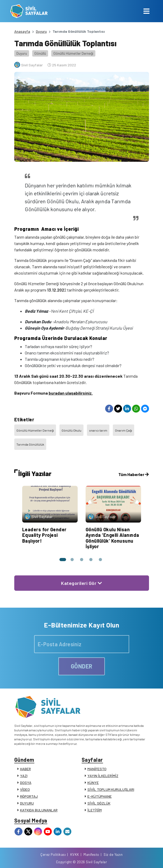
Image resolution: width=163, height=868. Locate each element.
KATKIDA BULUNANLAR (39, 810)
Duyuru (41, 31)
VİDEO (25, 789)
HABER (25, 769)
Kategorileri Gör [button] (81, 583)
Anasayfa (22, 31)
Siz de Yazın (113, 855)
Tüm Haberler (134, 474)
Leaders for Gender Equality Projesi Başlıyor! (44, 535)
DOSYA (26, 782)
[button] (63, 560)
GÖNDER (82, 666)
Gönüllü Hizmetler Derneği (73, 53)
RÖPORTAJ (29, 796)
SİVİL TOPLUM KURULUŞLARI (111, 789)
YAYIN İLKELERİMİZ (103, 776)
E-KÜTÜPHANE (100, 796)
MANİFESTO (97, 769)
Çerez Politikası (53, 855)
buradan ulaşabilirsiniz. (71, 393)
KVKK (75, 855)
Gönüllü (40, 53)
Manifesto (91, 855)
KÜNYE (93, 782)
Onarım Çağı (124, 430)
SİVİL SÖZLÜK (99, 803)
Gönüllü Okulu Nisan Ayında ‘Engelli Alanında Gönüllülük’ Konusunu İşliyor (112, 538)
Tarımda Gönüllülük (30, 444)
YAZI (24, 776)
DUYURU (27, 803)
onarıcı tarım (98, 430)
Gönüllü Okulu (71, 430)
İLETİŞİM (95, 810)
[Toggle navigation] (146, 11)
